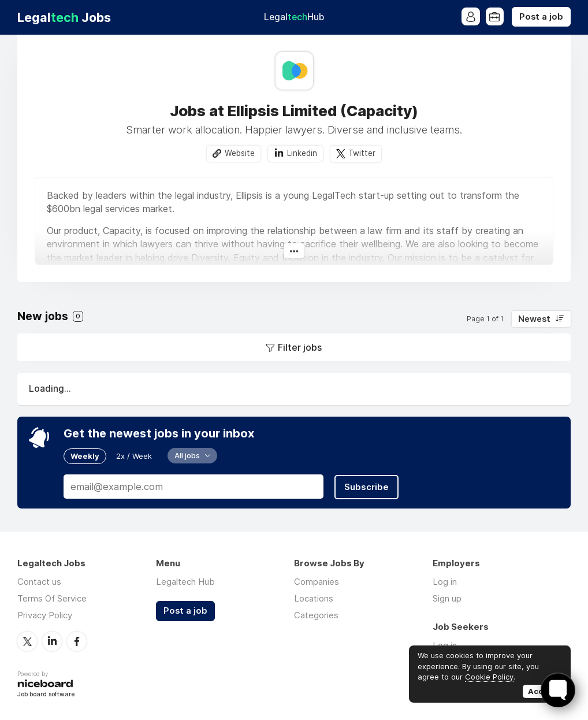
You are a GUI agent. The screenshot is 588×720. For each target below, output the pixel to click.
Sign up (447, 598)
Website (240, 153)
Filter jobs (300, 347)
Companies (317, 582)
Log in (445, 582)
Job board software (46, 694)
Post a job (541, 17)
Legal (294, 17)
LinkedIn (52, 641)
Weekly (85, 456)
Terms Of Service (52, 598)
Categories (316, 615)
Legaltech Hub (185, 582)
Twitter (362, 153)
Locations (314, 598)
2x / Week (134, 456)
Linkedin (302, 153)
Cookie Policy (489, 677)
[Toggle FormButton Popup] (558, 690)
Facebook (77, 641)
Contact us (39, 582)
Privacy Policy (45, 615)
